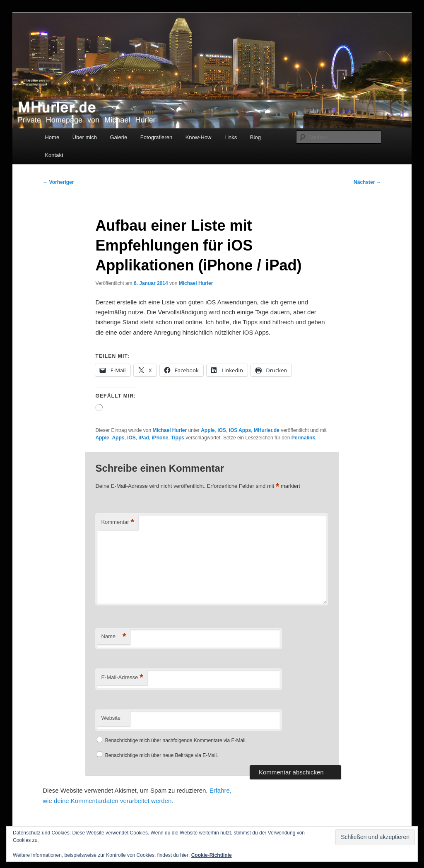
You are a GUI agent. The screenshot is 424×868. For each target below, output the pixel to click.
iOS (222, 430)
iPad (143, 438)
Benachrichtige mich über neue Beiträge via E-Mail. (162, 755)
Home (52, 137)
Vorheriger (58, 182)
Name (113, 637)
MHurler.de (267, 430)
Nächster (367, 182)
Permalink (303, 438)
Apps (118, 438)
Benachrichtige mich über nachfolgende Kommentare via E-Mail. (176, 740)
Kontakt (54, 155)
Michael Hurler (196, 283)
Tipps (178, 438)
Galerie (118, 137)
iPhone (160, 438)
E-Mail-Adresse (122, 678)
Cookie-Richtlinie (212, 855)
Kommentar (118, 522)
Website (111, 718)
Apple (208, 430)
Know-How (199, 137)
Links (231, 137)
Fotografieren (156, 137)
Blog (255, 137)
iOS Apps (240, 430)
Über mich (85, 137)
